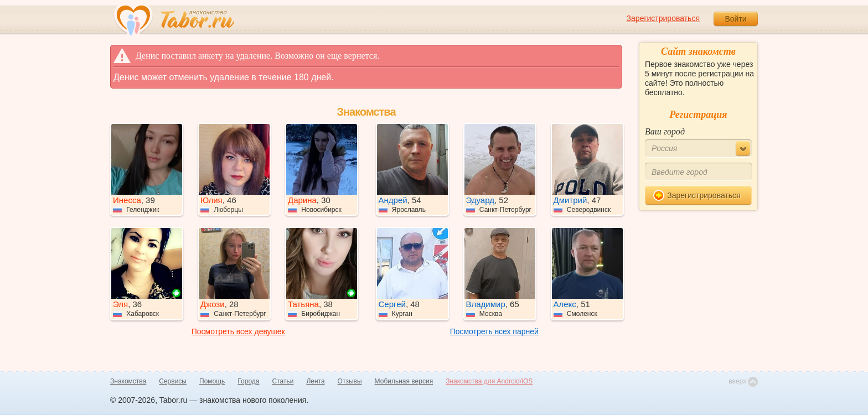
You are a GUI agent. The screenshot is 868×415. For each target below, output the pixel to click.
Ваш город (665, 131)
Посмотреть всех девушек (238, 331)
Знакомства (128, 381)
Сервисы (173, 381)
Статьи (283, 381)
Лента (315, 381)
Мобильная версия (404, 381)
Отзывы (350, 381)
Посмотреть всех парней (494, 331)
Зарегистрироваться (663, 18)
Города (248, 381)
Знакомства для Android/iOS (489, 381)
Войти (735, 19)
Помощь (212, 381)
